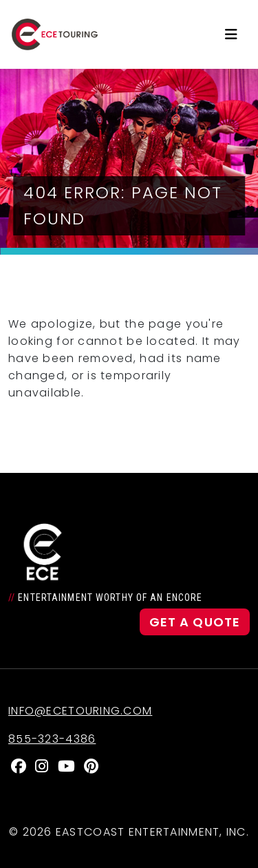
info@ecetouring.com (80, 711)
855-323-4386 (52, 739)
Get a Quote (195, 622)
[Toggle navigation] (231, 34)
